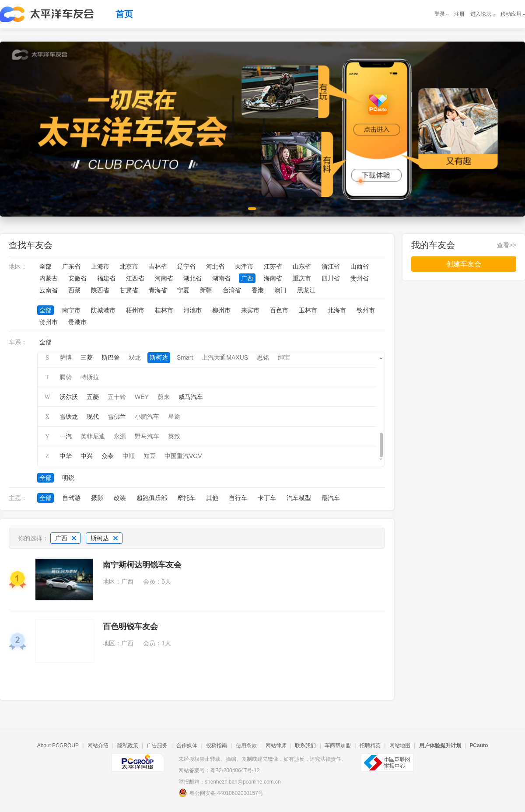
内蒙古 (49, 278)
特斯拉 (90, 377)
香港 (258, 290)
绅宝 (284, 357)
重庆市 (302, 278)
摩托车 (186, 498)
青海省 (158, 290)
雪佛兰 (117, 416)
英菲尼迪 (93, 436)
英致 (174, 436)
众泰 (108, 456)
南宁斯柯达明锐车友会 (142, 565)
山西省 (360, 266)
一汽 (66, 436)
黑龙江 (306, 290)
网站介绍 (98, 745)
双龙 (135, 357)
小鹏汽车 (147, 416)
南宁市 (71, 310)
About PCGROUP (58, 745)
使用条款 (246, 745)
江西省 (135, 278)
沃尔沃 (69, 397)
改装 (120, 498)
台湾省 (232, 290)
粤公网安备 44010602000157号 (221, 793)
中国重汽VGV (183, 456)
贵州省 (360, 278)
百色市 (279, 310)
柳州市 (221, 310)
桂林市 (164, 310)
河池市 (192, 310)
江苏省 (273, 266)
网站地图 (400, 745)
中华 (66, 456)
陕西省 (100, 290)
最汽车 (331, 498)
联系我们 (305, 745)
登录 (440, 14)
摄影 (97, 498)
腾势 (66, 377)
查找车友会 (31, 245)
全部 (45, 266)
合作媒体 (187, 745)
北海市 (337, 310)
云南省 (49, 290)
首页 (124, 14)
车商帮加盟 (338, 745)
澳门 (280, 290)
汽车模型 (299, 498)
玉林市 (308, 310)
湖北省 (192, 278)
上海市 (100, 266)
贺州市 (49, 322)
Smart (185, 357)
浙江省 (331, 266)
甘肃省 (129, 290)
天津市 (244, 266)
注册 (459, 14)
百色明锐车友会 (130, 626)
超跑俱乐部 (152, 498)
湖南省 (221, 278)
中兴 (87, 456)
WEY (142, 397)
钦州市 (366, 310)
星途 (174, 416)
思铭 (263, 357)
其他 (212, 498)
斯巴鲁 (111, 357)
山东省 (302, 266)
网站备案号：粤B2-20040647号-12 (219, 770)
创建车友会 (464, 264)
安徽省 (77, 278)
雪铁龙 (69, 416)
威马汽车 (191, 397)
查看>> (507, 245)
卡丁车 (267, 498)
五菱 (93, 397)
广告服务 (157, 745)
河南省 (164, 278)
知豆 (150, 456)
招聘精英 (370, 745)
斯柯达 (159, 357)
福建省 (106, 278)
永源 (120, 436)
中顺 (129, 456)
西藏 (74, 290)
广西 (247, 278)
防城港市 (103, 310)
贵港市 (77, 322)
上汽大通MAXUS (225, 357)
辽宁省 (186, 266)
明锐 (68, 478)
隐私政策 (128, 745)
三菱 (87, 357)
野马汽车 (147, 436)
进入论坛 (481, 14)
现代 (93, 416)
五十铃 (117, 397)
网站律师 (276, 745)
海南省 (273, 278)
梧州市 (135, 310)
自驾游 (71, 498)
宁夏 (183, 290)
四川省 (331, 278)
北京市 (129, 266)
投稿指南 (217, 745)
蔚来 (164, 397)
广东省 (71, 266)
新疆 (206, 290)
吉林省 (158, 266)
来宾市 (250, 310)
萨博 (66, 357)
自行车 (238, 498)
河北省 (215, 266)
